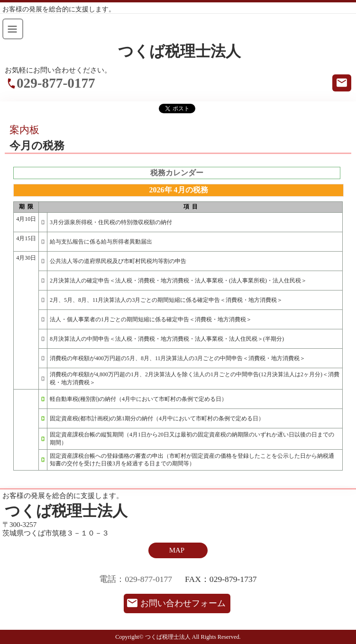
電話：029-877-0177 (136, 579)
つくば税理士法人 (179, 51)
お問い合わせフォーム (183, 603)
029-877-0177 (56, 83)
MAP (177, 550)
